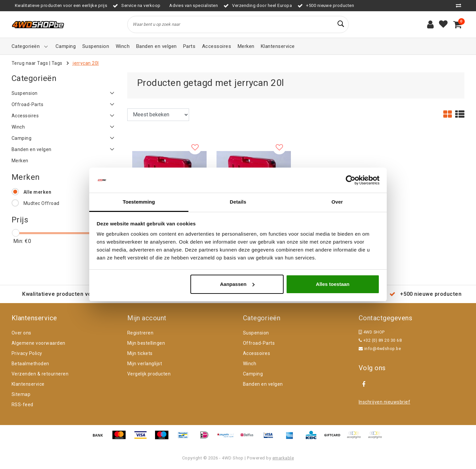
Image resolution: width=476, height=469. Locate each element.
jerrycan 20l (86, 63)
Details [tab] (238, 202)
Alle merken (37, 192)
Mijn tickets (140, 353)
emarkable (283, 458)
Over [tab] (337, 202)
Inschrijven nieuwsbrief (384, 402)
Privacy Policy (27, 353)
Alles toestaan (333, 284)
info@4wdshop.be (380, 349)
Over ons (21, 333)
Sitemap (21, 394)
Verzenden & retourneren (40, 374)
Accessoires (257, 353)
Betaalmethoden (30, 364)
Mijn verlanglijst (145, 364)
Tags (57, 63)
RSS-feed (22, 405)
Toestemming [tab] (139, 202)
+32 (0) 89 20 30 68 (380, 340)
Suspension (256, 333)
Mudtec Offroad (41, 203)
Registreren (140, 333)
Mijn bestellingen (146, 343)
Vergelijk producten (149, 374)
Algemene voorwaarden (39, 343)
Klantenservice (28, 384)
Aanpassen (237, 284)
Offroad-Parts (259, 343)
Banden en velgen (263, 384)
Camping (253, 374)
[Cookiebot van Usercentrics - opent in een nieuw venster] (351, 180)
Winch (250, 364)
